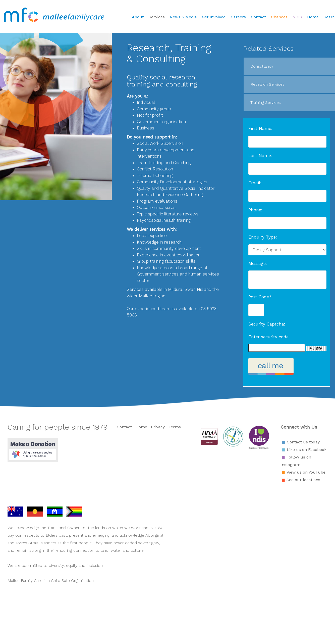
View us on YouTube (306, 472)
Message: (258, 263)
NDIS (297, 17)
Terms (175, 427)
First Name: (260, 128)
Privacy (158, 427)
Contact (258, 17)
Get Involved (214, 17)
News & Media (183, 17)
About (138, 17)
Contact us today (303, 442)
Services (157, 17)
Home (313, 17)
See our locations (303, 480)
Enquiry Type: (263, 237)
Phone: (255, 210)
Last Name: (260, 156)
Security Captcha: (267, 324)
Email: (255, 183)
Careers (238, 17)
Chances (279, 17)
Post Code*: (261, 297)
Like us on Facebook (307, 450)
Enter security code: (269, 337)
